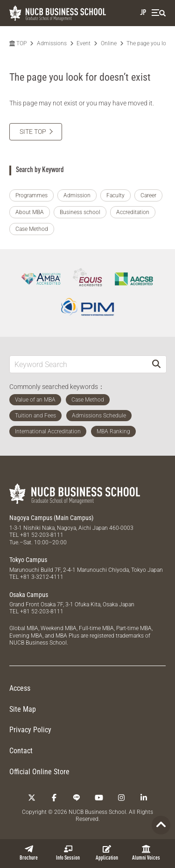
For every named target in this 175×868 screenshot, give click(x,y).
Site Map (23, 709)
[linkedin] (144, 798)
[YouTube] (99, 798)
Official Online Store (39, 772)
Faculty (115, 195)
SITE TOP (33, 132)
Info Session (68, 853)
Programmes (31, 195)
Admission (77, 195)
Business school (80, 212)
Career (148, 195)
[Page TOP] (161, 825)
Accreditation (133, 212)
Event (84, 43)
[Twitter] (32, 798)
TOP (18, 43)
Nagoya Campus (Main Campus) (51, 518)
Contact (21, 751)
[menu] (159, 13)
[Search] (156, 364)
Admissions (52, 43)
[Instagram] (121, 798)
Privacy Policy (30, 730)
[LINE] (77, 798)
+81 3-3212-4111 (42, 577)
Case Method (32, 229)
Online (109, 43)
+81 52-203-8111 (42, 535)
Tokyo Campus (28, 560)
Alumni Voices (146, 853)
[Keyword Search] (78, 364)
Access (20, 688)
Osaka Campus (29, 595)
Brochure (29, 853)
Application (107, 853)
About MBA (30, 212)
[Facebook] (54, 798)
